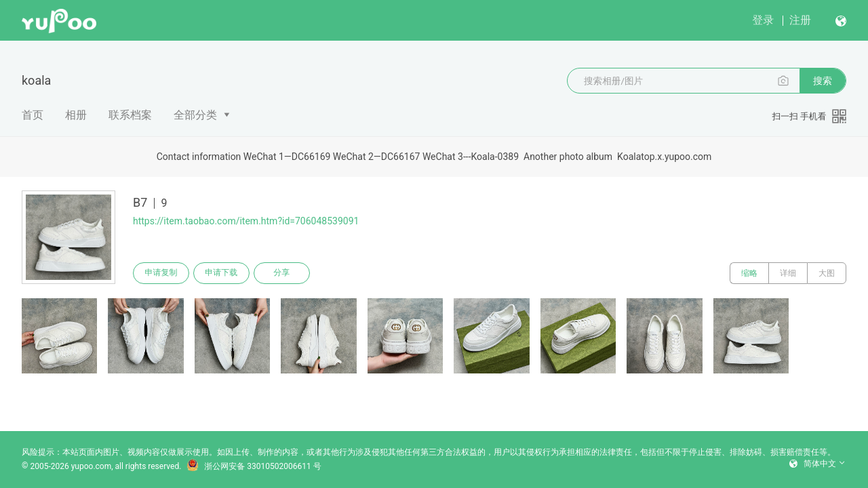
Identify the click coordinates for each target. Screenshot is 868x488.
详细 (788, 273)
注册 (800, 20)
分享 (283, 273)
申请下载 (222, 273)
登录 (763, 20)
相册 (76, 115)
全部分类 (195, 115)
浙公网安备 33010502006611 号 (254, 466)
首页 (33, 115)
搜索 (823, 81)
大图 (827, 273)
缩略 (749, 273)
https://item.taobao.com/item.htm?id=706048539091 (246, 221)
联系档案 (130, 115)
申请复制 (161, 273)
